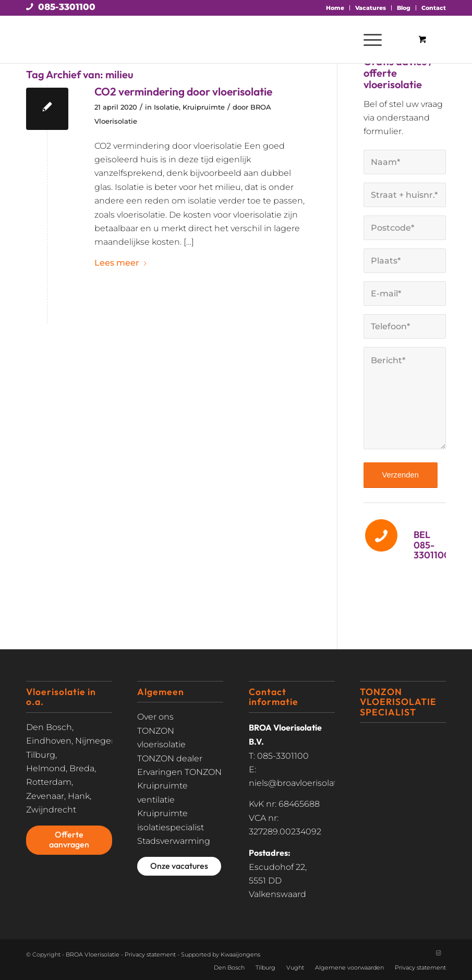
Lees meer (121, 263)
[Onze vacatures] (179, 866)
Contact (434, 8)
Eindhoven (49, 741)
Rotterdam (49, 782)
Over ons (155, 717)
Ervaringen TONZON (179, 772)
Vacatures (371, 8)
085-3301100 (67, 7)
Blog (404, 8)
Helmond (46, 768)
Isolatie (166, 107)
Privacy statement (150, 954)
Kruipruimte (204, 107)
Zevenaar (45, 796)
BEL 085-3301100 (432, 545)
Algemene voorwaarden (349, 967)
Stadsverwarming (174, 841)
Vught (295, 967)
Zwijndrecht (51, 810)
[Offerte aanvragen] (69, 840)
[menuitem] (335, 8)
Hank (79, 796)
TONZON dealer (170, 758)
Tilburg (41, 755)
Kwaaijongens (240, 954)
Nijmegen (96, 741)
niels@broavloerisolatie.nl (301, 783)
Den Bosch (49, 727)
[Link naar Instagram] (438, 953)
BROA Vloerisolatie (93, 954)
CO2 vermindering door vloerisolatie (183, 91)
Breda (82, 768)
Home (335, 8)
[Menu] (367, 40)
